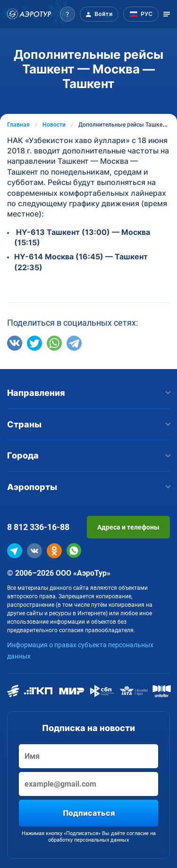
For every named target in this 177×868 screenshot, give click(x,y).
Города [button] (88, 455)
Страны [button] (88, 424)
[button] (67, 14)
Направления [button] (88, 393)
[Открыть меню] (167, 14)
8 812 (38, 527)
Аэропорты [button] (88, 487)
